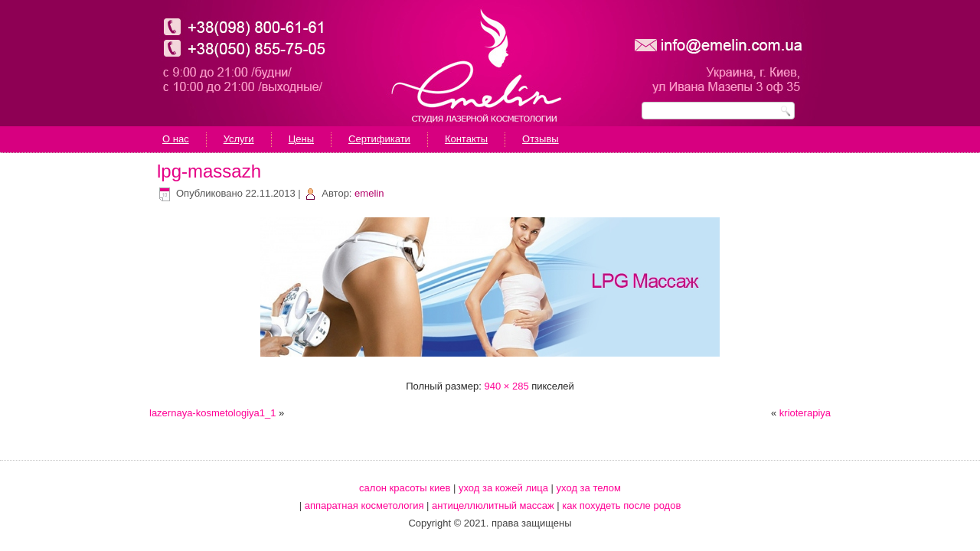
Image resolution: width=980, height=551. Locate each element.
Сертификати (379, 139)
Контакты (466, 139)
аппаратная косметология (364, 505)
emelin (369, 193)
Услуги (239, 139)
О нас (176, 139)
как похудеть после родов (621, 505)
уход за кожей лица (503, 488)
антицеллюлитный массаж (493, 505)
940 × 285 (506, 386)
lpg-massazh (209, 171)
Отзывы (541, 139)
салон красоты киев (405, 488)
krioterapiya (805, 413)
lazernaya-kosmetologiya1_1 (212, 413)
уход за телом (589, 488)
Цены (301, 139)
